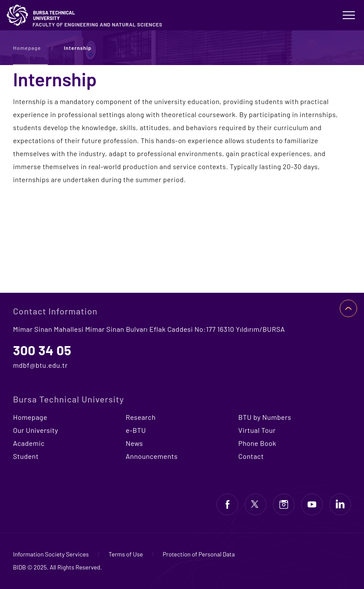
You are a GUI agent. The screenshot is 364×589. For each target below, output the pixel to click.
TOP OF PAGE (348, 308)
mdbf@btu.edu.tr (40, 365)
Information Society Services (51, 554)
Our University (36, 430)
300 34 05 (42, 350)
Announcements (152, 456)
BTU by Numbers (265, 417)
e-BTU (136, 430)
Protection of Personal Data (199, 554)
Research (141, 417)
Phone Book (257, 443)
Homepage (27, 48)
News (134, 443)
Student (26, 456)
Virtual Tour (257, 430)
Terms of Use (126, 554)
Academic (29, 443)
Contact (251, 456)
